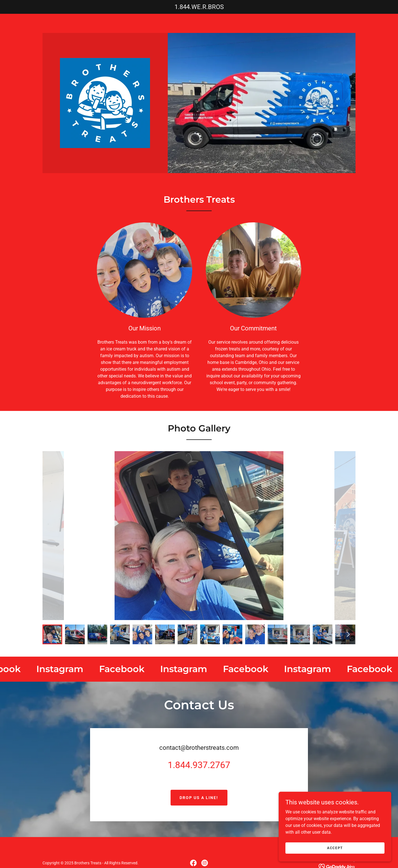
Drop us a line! (199, 798)
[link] (105, 103)
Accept (335, 848)
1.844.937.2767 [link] (199, 765)
